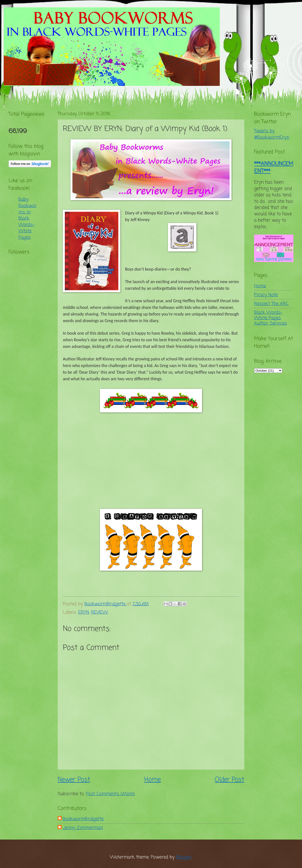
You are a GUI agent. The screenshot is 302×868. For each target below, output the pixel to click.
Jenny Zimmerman (83, 828)
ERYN (84, 612)
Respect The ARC (271, 304)
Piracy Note (266, 295)
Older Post (230, 780)
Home (153, 780)
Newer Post (74, 780)
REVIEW (100, 612)
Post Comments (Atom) (110, 794)
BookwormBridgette (83, 819)
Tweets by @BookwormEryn (272, 134)
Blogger (184, 857)
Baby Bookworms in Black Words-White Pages (27, 218)
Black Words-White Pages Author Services (271, 318)
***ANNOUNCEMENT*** (274, 168)
